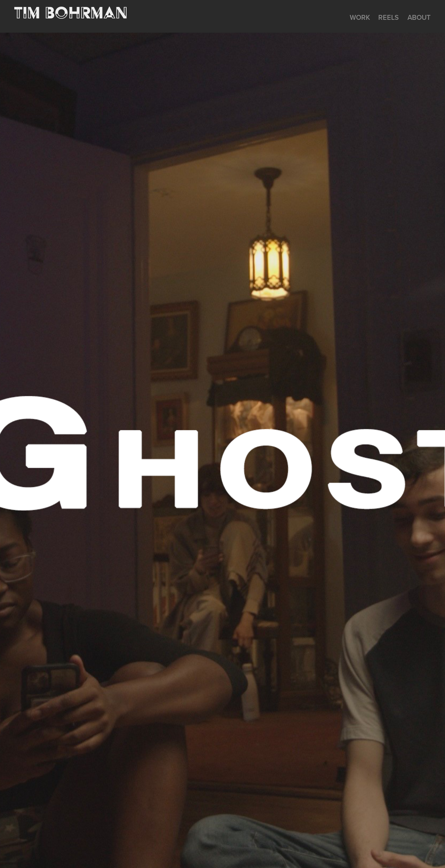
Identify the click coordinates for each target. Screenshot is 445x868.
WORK (360, 17)
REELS (389, 17)
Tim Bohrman (71, 12)
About (419, 17)
